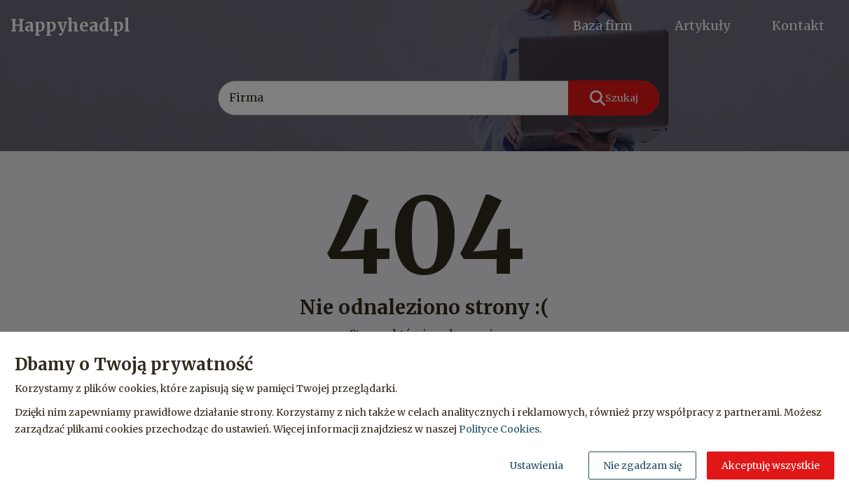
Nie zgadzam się (642, 465)
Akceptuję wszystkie (771, 465)
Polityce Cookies (499, 429)
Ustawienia (537, 465)
